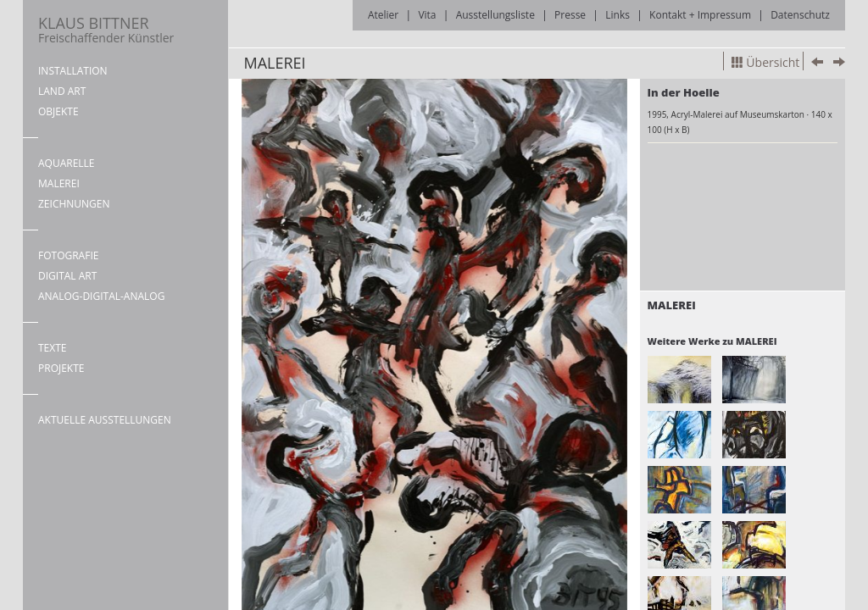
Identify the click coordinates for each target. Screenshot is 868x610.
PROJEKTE (61, 368)
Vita (427, 15)
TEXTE (53, 348)
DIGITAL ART (67, 276)
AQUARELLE (67, 163)
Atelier (383, 15)
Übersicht (765, 62)
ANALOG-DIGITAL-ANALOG (101, 296)
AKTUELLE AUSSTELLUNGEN (105, 420)
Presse (570, 15)
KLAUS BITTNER (106, 29)
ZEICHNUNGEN (74, 204)
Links (618, 15)
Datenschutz (800, 15)
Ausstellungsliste (495, 15)
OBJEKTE (58, 111)
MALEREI (59, 183)
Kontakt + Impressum (700, 15)
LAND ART (62, 91)
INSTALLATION (73, 71)
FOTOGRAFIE (68, 255)
